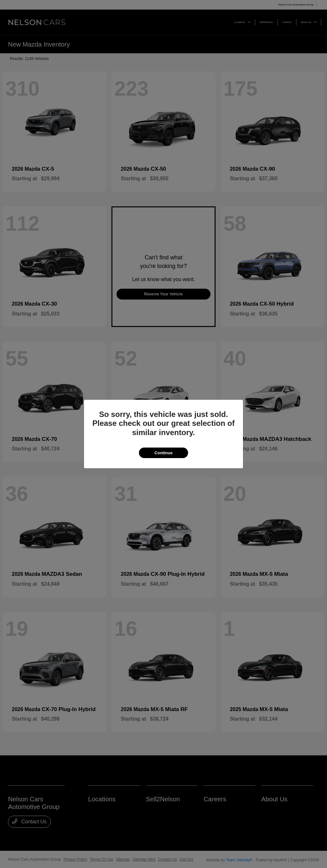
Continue (163, 453)
